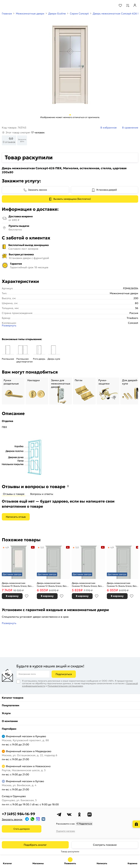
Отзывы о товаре (14, 494)
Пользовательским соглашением (65, 686)
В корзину (12, 596)
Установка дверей (107, 190)
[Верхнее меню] (5, 5)
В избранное (27, 596)
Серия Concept (79, 14)
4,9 (7, 547)
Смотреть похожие (105, 845)
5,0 (42, 547)
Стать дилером (22, 829)
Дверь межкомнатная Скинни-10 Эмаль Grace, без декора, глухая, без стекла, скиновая (87, 584)
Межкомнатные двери (30, 14)
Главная (7, 14)
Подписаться (64, 674)
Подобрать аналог (35, 845)
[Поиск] (110, 5)
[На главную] (16, 5)
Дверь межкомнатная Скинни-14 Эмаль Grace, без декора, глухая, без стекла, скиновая (122, 584)
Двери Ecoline (57, 14)
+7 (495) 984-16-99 (19, 814)
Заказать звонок (38, 190)
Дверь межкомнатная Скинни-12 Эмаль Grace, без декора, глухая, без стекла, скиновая (52, 584)
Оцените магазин (66, 831)
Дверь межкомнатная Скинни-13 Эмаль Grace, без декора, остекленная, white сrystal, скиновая (17, 584)
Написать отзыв (16, 517)
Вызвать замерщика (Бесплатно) (72, 199)
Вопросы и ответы (42, 494)
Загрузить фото (22, 140)
